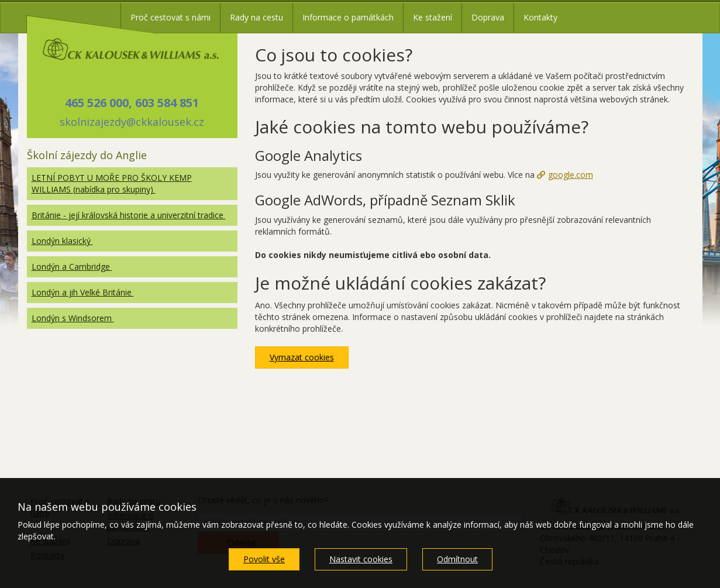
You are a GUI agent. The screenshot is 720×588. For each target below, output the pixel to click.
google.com (571, 175)
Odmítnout (457, 559)
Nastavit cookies (361, 559)
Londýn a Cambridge (72, 267)
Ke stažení (433, 17)
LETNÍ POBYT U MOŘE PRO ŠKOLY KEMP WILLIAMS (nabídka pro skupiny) (112, 183)
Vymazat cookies (302, 357)
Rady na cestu (256, 17)
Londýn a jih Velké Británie (83, 292)
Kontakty (540, 17)
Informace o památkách (348, 17)
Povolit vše (264, 559)
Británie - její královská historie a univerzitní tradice (129, 215)
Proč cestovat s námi (170, 17)
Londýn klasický (62, 241)
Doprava (488, 17)
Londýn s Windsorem (73, 318)
